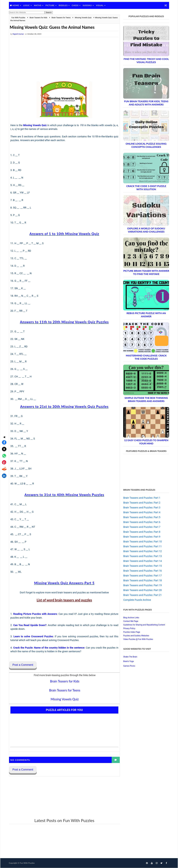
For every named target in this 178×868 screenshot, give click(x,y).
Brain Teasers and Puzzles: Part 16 (142, 571)
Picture (50, 5)
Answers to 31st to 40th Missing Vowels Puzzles (63, 495)
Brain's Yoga (128, 661)
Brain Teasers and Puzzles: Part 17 (142, 576)
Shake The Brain (130, 657)
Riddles (63, 5)
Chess (75, 5)
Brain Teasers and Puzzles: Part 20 (142, 590)
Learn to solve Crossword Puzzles (33, 636)
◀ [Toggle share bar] (3, 414)
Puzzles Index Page (131, 632)
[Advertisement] (63, 59)
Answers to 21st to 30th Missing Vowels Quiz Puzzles (63, 406)
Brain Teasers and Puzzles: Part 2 (142, 503)
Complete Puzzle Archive (137, 600)
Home (16, 5)
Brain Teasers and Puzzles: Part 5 (142, 517)
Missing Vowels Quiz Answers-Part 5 (63, 583)
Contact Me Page (131, 621)
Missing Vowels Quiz (35, 125)
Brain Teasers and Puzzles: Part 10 (142, 542)
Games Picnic (129, 666)
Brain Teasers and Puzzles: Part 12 (142, 551)
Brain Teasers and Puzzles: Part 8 (142, 532)
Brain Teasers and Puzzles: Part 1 (142, 498)
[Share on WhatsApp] (3, 433)
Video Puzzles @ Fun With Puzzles (138, 639)
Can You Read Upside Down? (30, 625)
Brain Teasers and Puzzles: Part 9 (142, 537)
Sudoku (87, 5)
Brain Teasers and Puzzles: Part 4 (142, 512)
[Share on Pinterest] (3, 439)
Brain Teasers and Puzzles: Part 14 (142, 561)
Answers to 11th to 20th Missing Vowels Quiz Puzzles (63, 322)
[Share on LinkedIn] (3, 453)
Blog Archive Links (131, 618)
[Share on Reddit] (3, 446)
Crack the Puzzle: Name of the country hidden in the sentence (48, 648)
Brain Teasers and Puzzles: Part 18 (142, 580)
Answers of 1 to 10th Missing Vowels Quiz (63, 234)
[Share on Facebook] (3, 419)
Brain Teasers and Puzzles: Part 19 (142, 585)
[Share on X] (3, 426)
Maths (38, 5)
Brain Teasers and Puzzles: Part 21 (142, 595)
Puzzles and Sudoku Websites (136, 636)
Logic (27, 5)
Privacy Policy (129, 628)
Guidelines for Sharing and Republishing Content (144, 625)
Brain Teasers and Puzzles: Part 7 (142, 527)
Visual (100, 5)
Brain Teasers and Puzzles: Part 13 (142, 556)
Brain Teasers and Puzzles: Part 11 (142, 546)
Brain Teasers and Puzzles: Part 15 (142, 566)
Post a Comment (23, 665)
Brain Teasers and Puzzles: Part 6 (142, 522)
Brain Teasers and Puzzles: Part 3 (142, 507)
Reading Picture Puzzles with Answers (35, 614)
